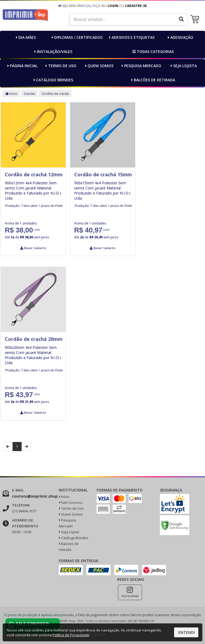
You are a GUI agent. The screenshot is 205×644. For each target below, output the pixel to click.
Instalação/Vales (53, 52)
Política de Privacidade (71, 635)
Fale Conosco (71, 503)
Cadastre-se (136, 6)
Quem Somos (99, 66)
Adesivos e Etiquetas (131, 37)
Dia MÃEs (25, 37)
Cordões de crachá (55, 94)
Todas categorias (152, 52)
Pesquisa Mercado (141, 66)
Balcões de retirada (153, 80)
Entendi (187, 632)
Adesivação (180, 37)
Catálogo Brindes (53, 80)
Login (113, 6)
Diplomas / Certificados (76, 37)
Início (11, 94)
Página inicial (22, 66)
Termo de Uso (60, 66)
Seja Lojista (183, 66)
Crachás (29, 94)
